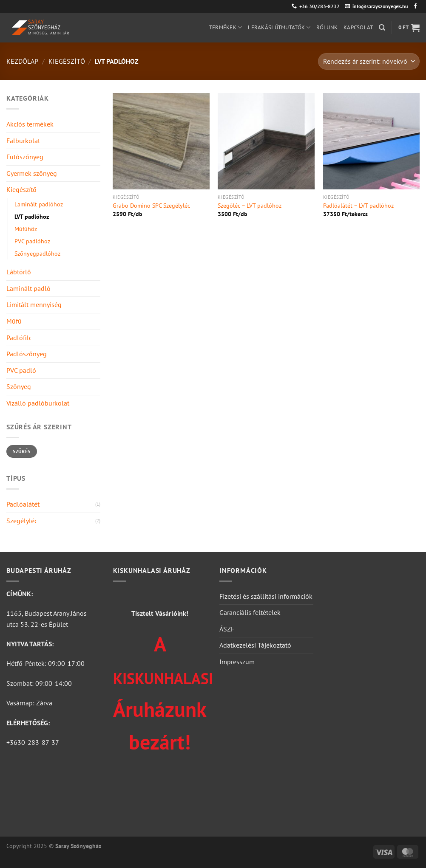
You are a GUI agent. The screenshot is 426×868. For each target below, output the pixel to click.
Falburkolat (23, 141)
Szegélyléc (22, 521)
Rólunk (327, 27)
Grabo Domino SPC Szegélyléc (151, 206)
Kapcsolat (358, 27)
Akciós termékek (30, 124)
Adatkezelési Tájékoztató (255, 645)
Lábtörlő (19, 272)
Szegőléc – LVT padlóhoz (250, 206)
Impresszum (237, 662)
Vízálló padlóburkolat (38, 403)
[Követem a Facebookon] (415, 6)
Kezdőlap (22, 61)
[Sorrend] (369, 61)
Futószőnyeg (25, 157)
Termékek (226, 27)
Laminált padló (28, 288)
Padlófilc (19, 338)
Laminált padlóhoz (39, 204)
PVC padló (21, 370)
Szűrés (21, 451)
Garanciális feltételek (250, 612)
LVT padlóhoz (32, 216)
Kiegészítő (67, 61)
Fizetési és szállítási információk (266, 596)
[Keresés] (382, 28)
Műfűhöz (26, 229)
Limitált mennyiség (34, 304)
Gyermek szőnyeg (32, 173)
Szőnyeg (19, 386)
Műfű (14, 321)
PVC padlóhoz (32, 241)
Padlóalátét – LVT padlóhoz (358, 206)
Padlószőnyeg (27, 354)
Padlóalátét (23, 504)
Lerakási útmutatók (279, 27)
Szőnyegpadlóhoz (37, 253)
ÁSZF (227, 629)
